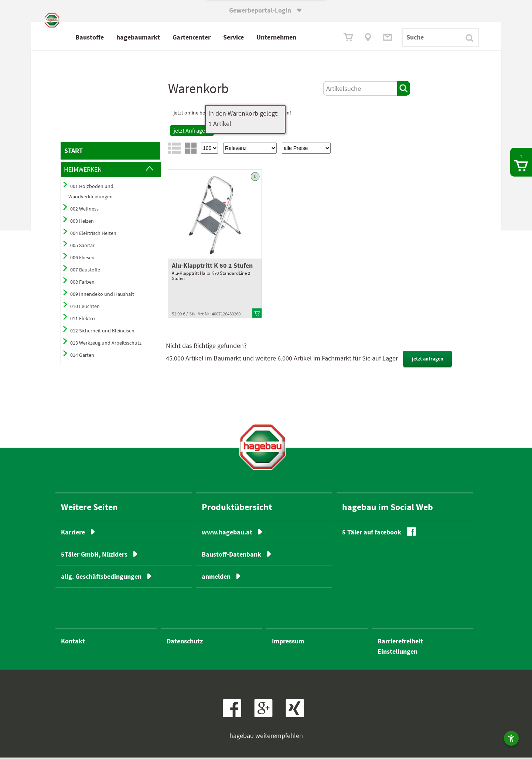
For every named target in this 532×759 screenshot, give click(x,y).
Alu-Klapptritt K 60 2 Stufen (212, 267)
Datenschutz (185, 642)
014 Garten (82, 356)
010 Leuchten (85, 308)
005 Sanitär (82, 247)
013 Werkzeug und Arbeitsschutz (106, 344)
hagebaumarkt (171, 37)
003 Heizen (82, 222)
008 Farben (82, 283)
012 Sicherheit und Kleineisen (102, 332)
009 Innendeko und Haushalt (102, 295)
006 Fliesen (82, 259)
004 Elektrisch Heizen (93, 235)
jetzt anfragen (428, 360)
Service (266, 37)
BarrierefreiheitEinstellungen (400, 648)
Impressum (288, 642)
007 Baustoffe (85, 271)
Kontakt (73, 642)
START (74, 152)
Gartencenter (224, 37)
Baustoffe (122, 37)
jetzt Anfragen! (192, 132)
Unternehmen (309, 37)
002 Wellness (84, 210)
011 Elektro (83, 320)
